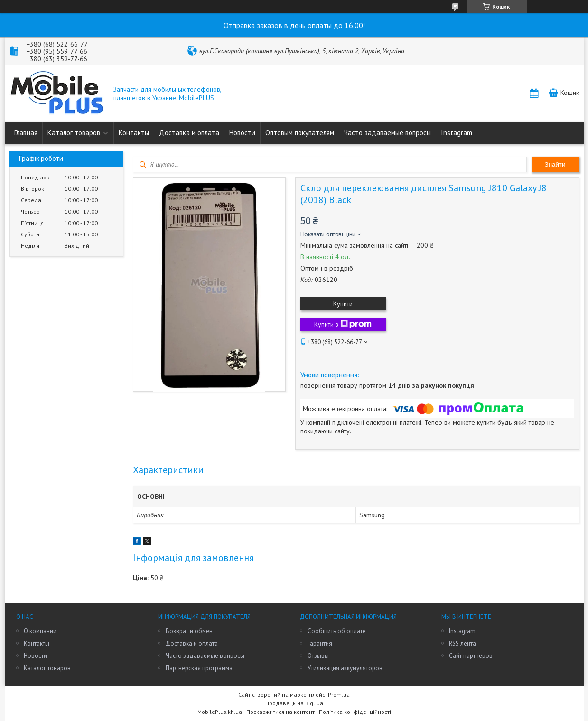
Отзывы (318, 656)
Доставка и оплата (189, 133)
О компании (40, 631)
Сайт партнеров (471, 656)
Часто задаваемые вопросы (387, 133)
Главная (26, 133)
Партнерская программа (199, 668)
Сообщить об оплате (337, 631)
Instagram (457, 133)
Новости (242, 133)
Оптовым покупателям (300, 133)
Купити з (343, 324)
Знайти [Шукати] (555, 164)
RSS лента (462, 643)
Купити (343, 304)
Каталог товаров (74, 133)
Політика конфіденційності (355, 712)
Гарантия (320, 643)
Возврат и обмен (189, 631)
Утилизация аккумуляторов (345, 668)
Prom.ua (339, 695)
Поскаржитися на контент (280, 712)
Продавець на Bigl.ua (294, 703)
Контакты (134, 133)
